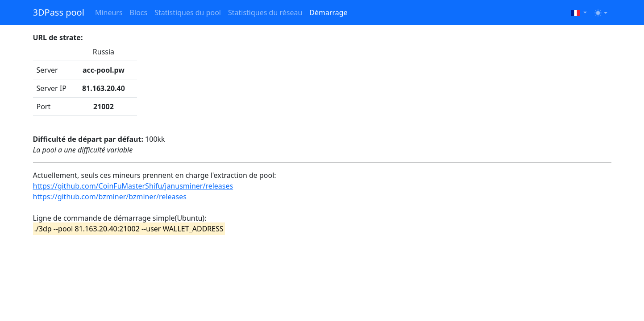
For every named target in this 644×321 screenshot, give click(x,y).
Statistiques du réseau (265, 12)
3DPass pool (59, 12)
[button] (579, 12)
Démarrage (328, 12)
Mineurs (109, 12)
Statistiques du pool (188, 12)
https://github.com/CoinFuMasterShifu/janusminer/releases (133, 186)
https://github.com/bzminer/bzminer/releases (110, 197)
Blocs (139, 12)
